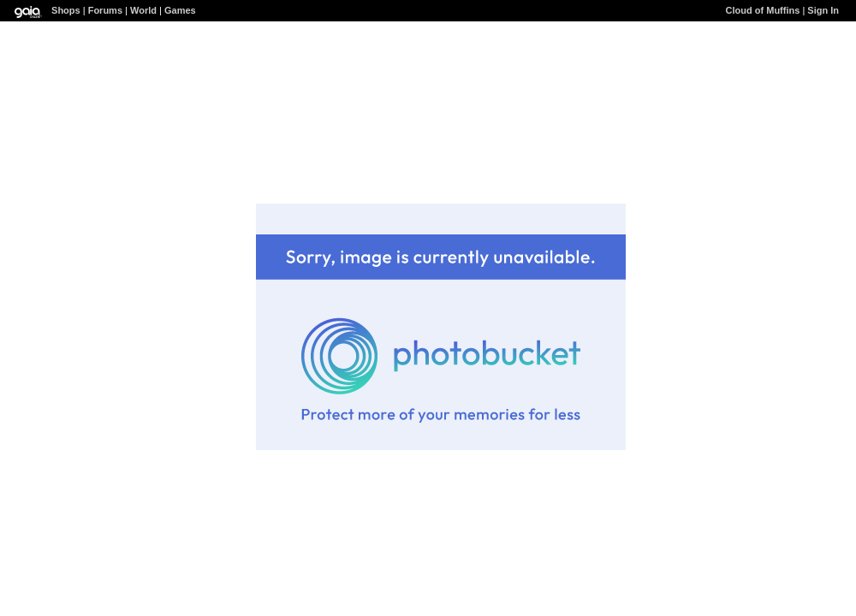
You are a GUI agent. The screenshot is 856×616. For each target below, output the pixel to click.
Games (180, 10)
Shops (66, 10)
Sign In (823, 10)
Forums (105, 10)
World (143, 10)
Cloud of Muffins (763, 10)
